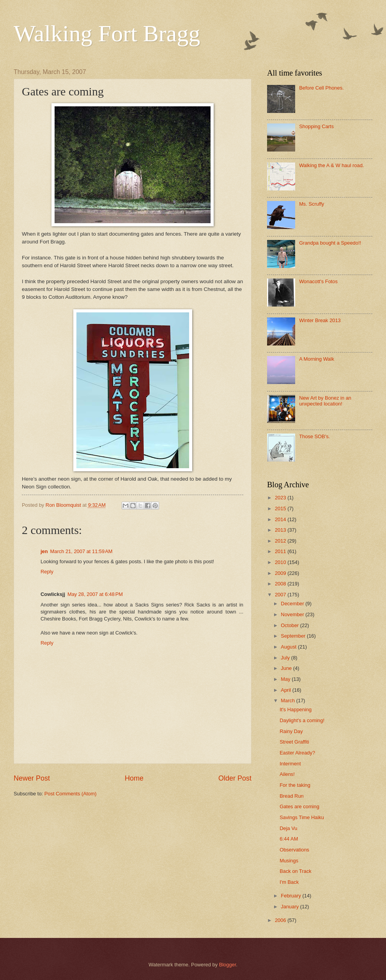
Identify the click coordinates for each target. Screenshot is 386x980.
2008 (281, 584)
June (287, 668)
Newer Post (32, 778)
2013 (281, 530)
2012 (281, 541)
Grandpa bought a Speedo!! (330, 243)
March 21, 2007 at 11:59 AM (81, 551)
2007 (281, 595)
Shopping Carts (316, 126)
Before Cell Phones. (321, 88)
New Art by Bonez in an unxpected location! (325, 401)
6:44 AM (289, 839)
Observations (294, 850)
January (290, 907)
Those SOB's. (314, 436)
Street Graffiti (294, 742)
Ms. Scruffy (312, 204)
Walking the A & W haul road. (331, 165)
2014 (281, 519)
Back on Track (296, 871)
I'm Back (289, 882)
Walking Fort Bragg (107, 33)
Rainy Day (291, 731)
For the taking (295, 785)
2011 (281, 551)
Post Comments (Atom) (71, 794)
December (293, 604)
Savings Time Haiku (302, 817)
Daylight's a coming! (302, 720)
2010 (281, 562)
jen (44, 551)
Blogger (228, 965)
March (288, 701)
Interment (290, 764)
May (286, 679)
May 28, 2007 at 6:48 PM (95, 594)
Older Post (235, 778)
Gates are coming (299, 806)
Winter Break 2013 (320, 320)
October (290, 625)
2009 (281, 573)
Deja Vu (288, 828)
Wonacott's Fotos (318, 281)
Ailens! (287, 774)
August (289, 647)
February (291, 896)
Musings (289, 861)
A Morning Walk (317, 359)
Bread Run (292, 796)
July (286, 658)
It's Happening (296, 709)
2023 (281, 498)
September (294, 636)
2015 (281, 509)
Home (134, 778)
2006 (281, 920)
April (286, 690)
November (293, 614)
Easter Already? (297, 753)
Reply (47, 572)
